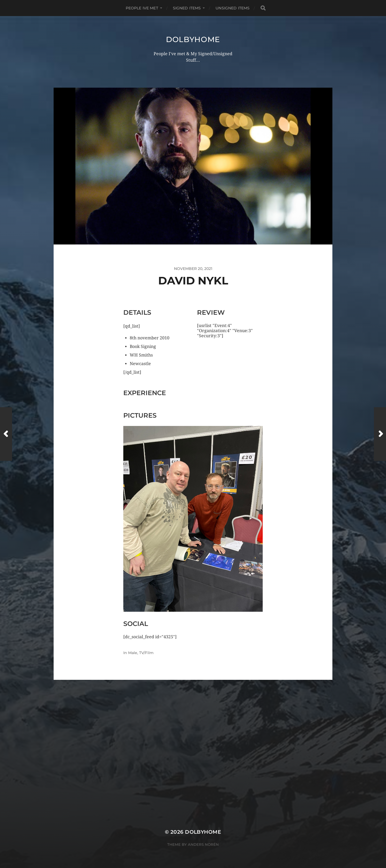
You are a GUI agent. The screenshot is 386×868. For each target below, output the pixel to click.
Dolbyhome (193, 39)
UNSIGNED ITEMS (233, 8)
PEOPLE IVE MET (142, 8)
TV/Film (146, 653)
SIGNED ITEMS (187, 8)
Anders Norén (203, 844)
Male (133, 653)
